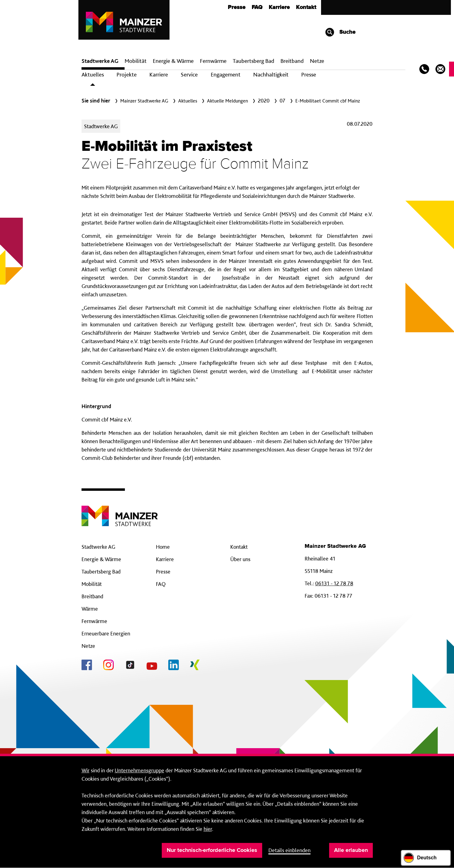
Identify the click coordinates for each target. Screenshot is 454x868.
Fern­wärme (213, 61)
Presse (237, 7)
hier (208, 829)
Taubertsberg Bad (253, 61)
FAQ (257, 7)
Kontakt (306, 7)
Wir (86, 770)
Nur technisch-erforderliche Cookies (212, 850)
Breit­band (292, 61)
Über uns (240, 559)
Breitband (92, 596)
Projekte (127, 74)
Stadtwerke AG (100, 61)
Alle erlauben (351, 850)
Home (163, 547)
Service (189, 74)
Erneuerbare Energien (106, 633)
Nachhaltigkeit (271, 74)
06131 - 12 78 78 (334, 583)
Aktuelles (93, 74)
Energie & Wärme (173, 61)
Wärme (90, 609)
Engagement (226, 74)
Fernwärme (94, 621)
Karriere (279, 7)
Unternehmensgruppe (139, 770)
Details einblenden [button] (289, 850)
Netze (317, 61)
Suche (340, 32)
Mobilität (136, 61)
